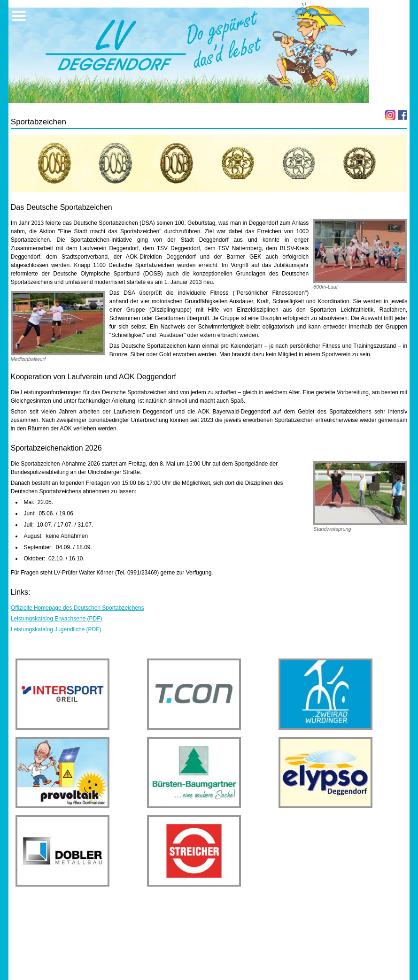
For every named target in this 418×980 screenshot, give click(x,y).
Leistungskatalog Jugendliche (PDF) (56, 629)
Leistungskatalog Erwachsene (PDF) (57, 619)
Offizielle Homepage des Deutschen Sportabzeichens (77, 608)
